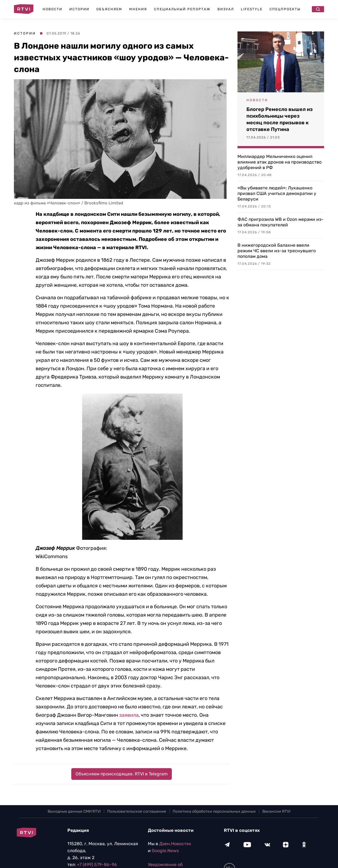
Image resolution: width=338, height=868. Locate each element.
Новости (52, 9)
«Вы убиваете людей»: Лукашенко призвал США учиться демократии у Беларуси (277, 193)
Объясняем (109, 9)
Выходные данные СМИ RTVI (74, 811)
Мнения (138, 9)
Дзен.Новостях (175, 844)
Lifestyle (252, 9)
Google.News (165, 851)
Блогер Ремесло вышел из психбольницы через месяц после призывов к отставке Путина (280, 119)
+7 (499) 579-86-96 (97, 865)
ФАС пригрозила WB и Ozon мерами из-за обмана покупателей (281, 222)
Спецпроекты (285, 9)
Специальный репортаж (182, 9)
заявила (129, 715)
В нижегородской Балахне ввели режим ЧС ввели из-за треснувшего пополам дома (277, 251)
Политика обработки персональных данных (214, 811)
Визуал (226, 9)
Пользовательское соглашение (137, 811)
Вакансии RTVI (276, 811)
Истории (79, 9)
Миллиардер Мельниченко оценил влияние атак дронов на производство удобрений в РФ (280, 162)
